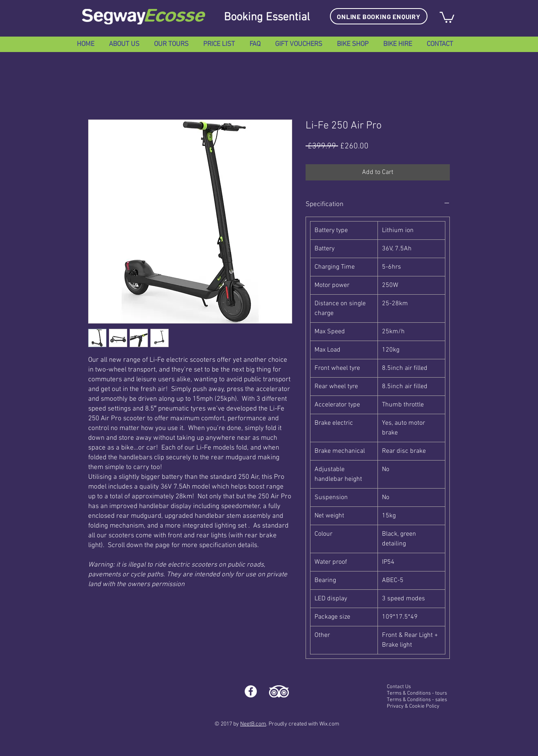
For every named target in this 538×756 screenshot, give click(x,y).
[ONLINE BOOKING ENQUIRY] (379, 16)
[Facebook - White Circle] (251, 691)
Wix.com (329, 724)
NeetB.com (253, 724)
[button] (447, 17)
